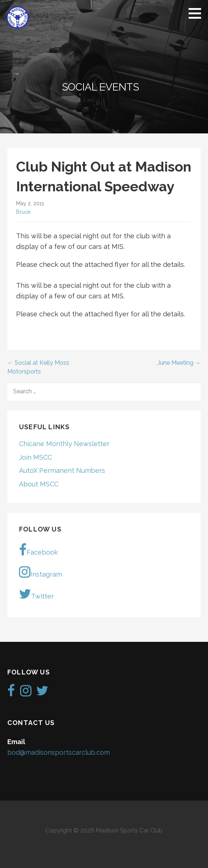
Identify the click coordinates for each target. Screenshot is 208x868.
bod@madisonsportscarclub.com (59, 752)
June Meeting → (179, 363)
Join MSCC (36, 457)
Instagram (40, 572)
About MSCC (39, 484)
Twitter (36, 594)
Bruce (23, 212)
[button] (197, 13)
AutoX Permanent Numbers (62, 470)
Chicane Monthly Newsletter (64, 444)
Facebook (38, 550)
